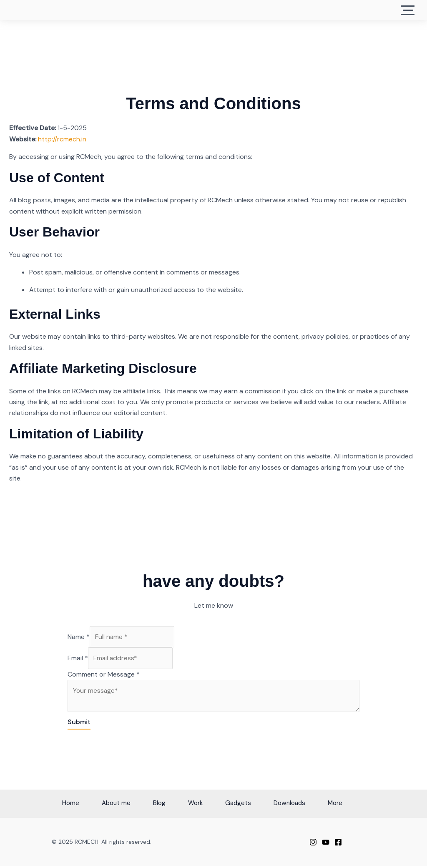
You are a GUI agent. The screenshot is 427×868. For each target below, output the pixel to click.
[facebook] (338, 844)
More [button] (349, 805)
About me (103, 805)
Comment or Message (104, 675)
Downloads (297, 805)
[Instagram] (313, 844)
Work (192, 805)
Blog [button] (151, 805)
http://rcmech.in (62, 139)
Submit (79, 723)
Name (79, 637)
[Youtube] (326, 844)
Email (78, 658)
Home (52, 805)
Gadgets (240, 805)
